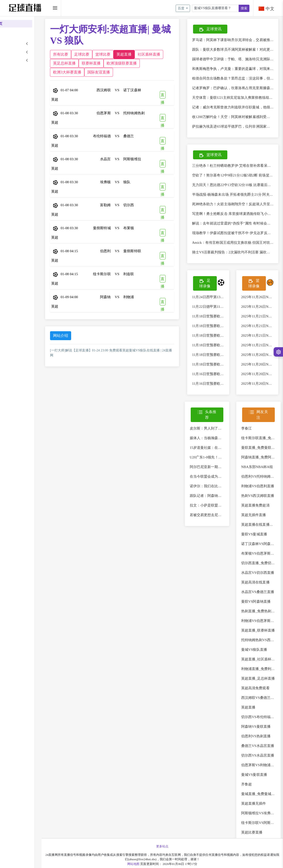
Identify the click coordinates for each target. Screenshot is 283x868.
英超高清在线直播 (259, 588)
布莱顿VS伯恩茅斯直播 (263, 559)
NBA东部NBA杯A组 (261, 472)
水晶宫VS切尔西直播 (262, 578)
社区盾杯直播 (84, 63)
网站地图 (143, 864)
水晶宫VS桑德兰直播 (262, 598)
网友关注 (261, 420)
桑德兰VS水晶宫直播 (262, 751)
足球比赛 (101, 54)
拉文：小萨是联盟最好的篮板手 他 (225, 511)
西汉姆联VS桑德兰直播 (263, 703)
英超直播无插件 (258, 809)
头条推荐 (213, 420)
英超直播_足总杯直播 (262, 684)
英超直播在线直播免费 (263, 530)
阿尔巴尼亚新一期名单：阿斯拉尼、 (226, 472)
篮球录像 (256, 286)
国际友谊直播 (154, 72)
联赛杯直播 (139, 63)
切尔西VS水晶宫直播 (262, 761)
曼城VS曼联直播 (258, 780)
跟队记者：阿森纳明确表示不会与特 (226, 501)
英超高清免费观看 (259, 694)
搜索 (244, 8)
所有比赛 (80, 54)
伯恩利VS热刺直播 (260, 742)
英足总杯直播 (112, 63)
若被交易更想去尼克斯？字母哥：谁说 (228, 521)
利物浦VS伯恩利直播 (262, 492)
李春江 (250, 434)
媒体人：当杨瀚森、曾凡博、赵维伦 (226, 444)
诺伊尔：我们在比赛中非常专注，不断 (228, 492)
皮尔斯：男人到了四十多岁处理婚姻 (226, 434)
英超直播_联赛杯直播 (262, 636)
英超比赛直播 (256, 838)
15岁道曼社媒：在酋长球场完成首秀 (226, 453)
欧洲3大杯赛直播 (123, 72)
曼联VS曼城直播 (258, 540)
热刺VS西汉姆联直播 (262, 501)
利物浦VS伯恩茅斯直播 (263, 626)
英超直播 (143, 54)
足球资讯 (218, 29)
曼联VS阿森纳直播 (260, 607)
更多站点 (172, 846)
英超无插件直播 (258, 521)
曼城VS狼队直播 (258, 655)
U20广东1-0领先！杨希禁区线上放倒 (226, 463)
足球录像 (211, 286)
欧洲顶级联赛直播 (88, 72)
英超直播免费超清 (259, 511)
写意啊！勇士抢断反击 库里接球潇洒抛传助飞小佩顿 (241, 214)
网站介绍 (80, 336)
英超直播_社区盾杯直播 (264, 665)
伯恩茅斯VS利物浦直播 (263, 771)
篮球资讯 (218, 155)
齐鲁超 (250, 790)
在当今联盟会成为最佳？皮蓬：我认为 (228, 482)
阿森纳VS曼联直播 (260, 732)
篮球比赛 (122, 54)
